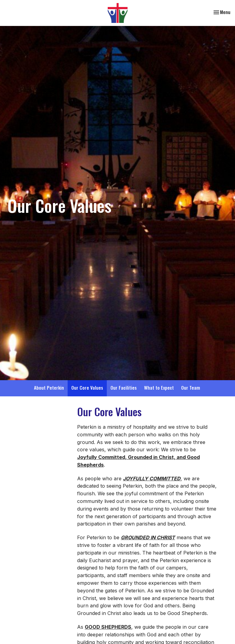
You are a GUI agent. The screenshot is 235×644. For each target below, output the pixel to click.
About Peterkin (49, 387)
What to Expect (159, 387)
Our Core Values (87, 387)
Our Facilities (124, 387)
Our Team (191, 387)
